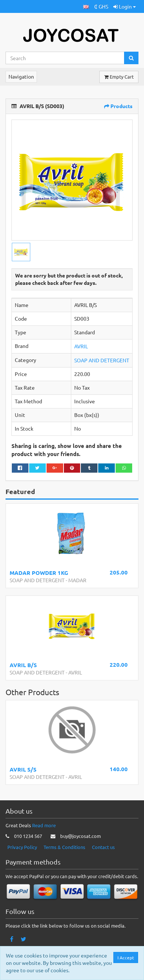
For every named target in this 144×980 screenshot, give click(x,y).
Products (118, 106)
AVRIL (81, 346)
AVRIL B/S (23, 665)
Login (125, 6)
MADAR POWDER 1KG (39, 573)
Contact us (103, 847)
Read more (44, 825)
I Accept (126, 957)
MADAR (77, 580)
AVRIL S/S (23, 769)
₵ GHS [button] (101, 6)
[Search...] (65, 58)
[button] (86, 6)
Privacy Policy (22, 847)
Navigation (21, 76)
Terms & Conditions (64, 847)
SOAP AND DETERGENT (102, 360)
